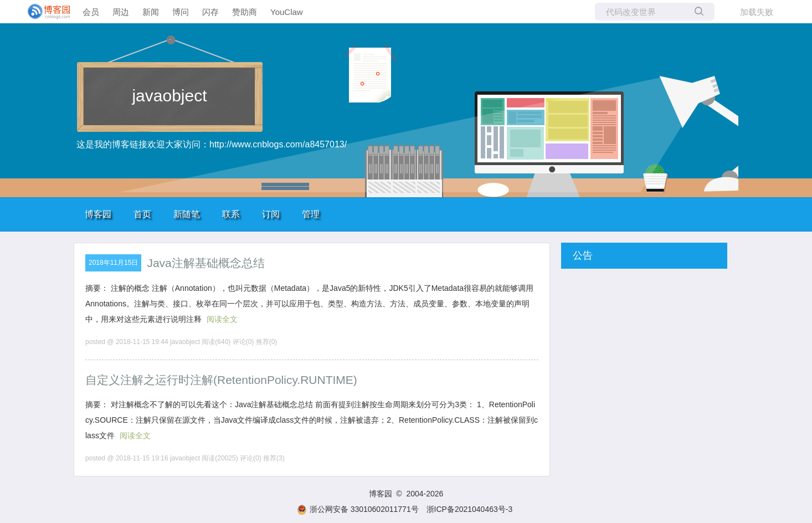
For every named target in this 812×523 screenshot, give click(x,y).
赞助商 (245, 12)
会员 (91, 12)
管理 (311, 214)
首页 (142, 214)
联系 (231, 214)
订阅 (271, 214)
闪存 (210, 12)
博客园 (98, 214)
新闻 (151, 12)
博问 (181, 12)
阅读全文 (222, 319)
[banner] (44, 12)
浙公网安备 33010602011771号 (358, 509)
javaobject (169, 96)
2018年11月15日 (113, 263)
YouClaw (287, 12)
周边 (121, 12)
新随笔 (187, 214)
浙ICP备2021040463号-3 (470, 509)
